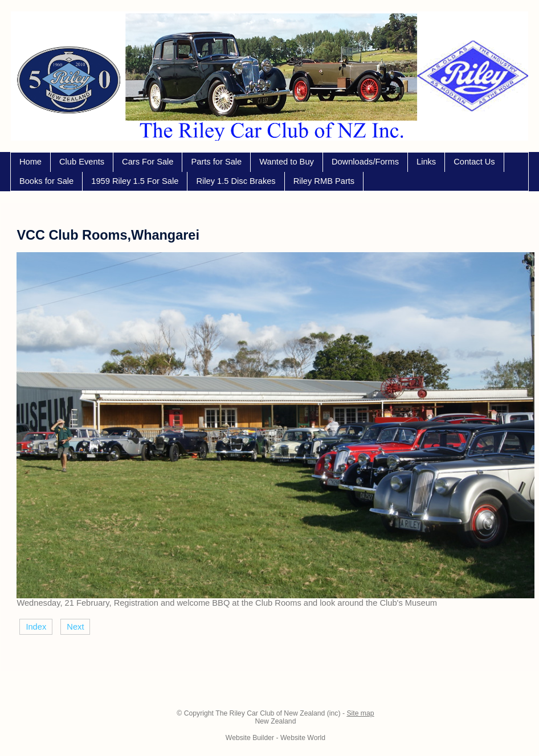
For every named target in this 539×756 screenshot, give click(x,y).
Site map (360, 713)
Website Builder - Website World (275, 738)
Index (36, 627)
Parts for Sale (216, 162)
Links (426, 162)
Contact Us (474, 162)
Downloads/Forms (365, 162)
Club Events (82, 162)
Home (30, 162)
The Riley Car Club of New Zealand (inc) (278, 713)
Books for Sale (46, 181)
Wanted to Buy (287, 162)
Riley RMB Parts (324, 181)
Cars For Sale (148, 162)
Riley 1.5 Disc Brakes (236, 181)
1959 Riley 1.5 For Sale (135, 181)
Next (75, 627)
